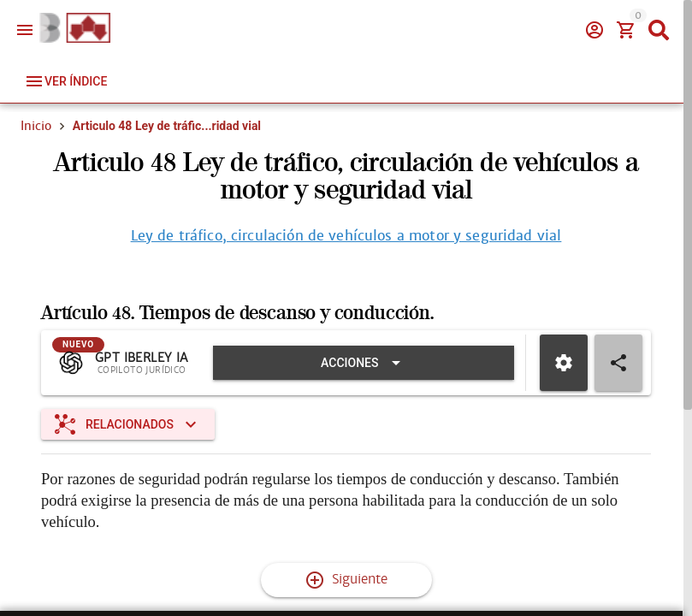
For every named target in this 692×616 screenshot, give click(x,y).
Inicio (36, 126)
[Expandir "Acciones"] (364, 363)
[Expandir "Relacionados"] (128, 424)
